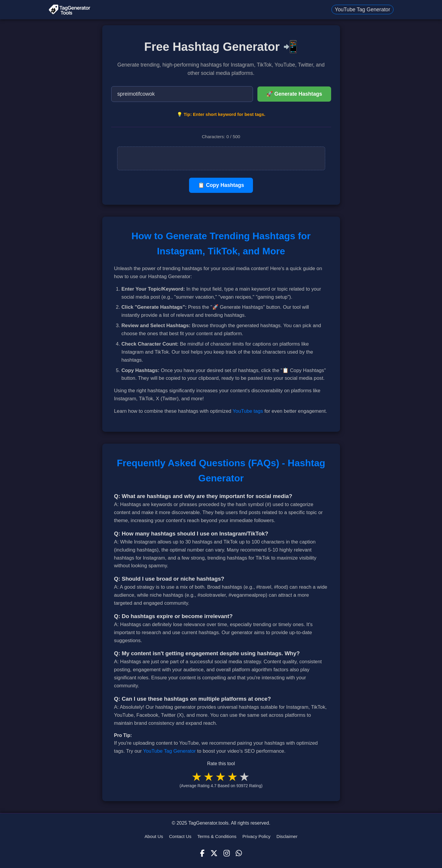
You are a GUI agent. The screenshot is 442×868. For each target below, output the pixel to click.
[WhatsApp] (239, 853)
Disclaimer (287, 836)
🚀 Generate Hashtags (294, 94)
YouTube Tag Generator (362, 10)
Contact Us (180, 836)
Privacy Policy (256, 836)
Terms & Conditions (217, 836)
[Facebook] (202, 853)
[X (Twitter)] (214, 853)
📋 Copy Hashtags (221, 185)
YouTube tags (248, 411)
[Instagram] (227, 853)
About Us (154, 836)
